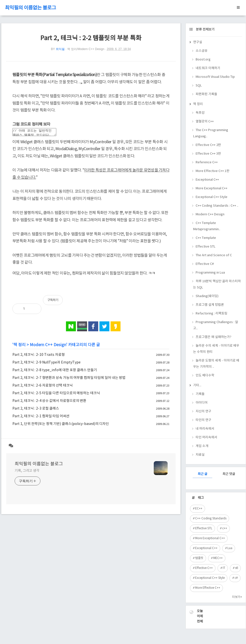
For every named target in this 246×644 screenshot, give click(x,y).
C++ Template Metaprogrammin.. (207, 226)
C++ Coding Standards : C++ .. (217, 206)
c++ (225, 528)
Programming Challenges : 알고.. (216, 325)
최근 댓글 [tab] (229, 474)
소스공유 (202, 51)
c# (236, 578)
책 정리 (19, 346)
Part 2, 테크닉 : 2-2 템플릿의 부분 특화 (91, 38)
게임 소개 (202, 446)
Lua (230, 548)
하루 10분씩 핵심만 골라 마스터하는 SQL (217, 284)
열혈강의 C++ (205, 122)
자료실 (200, 455)
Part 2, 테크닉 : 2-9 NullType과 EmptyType (46, 364)
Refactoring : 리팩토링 (212, 314)
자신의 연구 (203, 411)
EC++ (199, 509)
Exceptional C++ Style (212, 197)
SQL (199, 86)
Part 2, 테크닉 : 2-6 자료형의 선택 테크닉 (43, 387)
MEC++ (218, 558)
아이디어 (202, 403)
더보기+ (237, 597)
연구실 (198, 42)
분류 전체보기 (205, 30)
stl (237, 568)
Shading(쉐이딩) (207, 296)
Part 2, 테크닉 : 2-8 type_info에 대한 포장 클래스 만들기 (55, 372)
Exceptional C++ (207, 180)
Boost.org (203, 60)
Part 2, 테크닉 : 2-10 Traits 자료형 (39, 356)
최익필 (60, 49)
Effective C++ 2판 (208, 145)
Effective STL (206, 247)
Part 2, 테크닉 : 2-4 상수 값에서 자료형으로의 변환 (49, 402)
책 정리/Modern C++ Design (86, 49)
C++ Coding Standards (211, 518)
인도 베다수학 (205, 376)
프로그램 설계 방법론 (210, 305)
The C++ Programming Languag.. (211, 133)
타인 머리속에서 (206, 437)
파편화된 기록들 (206, 94)
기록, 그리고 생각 (27, 472)
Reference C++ (207, 162)
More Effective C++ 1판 (213, 171)
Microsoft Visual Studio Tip (215, 77)
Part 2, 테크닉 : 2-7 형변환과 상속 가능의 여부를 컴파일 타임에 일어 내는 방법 (69, 379)
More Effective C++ (208, 588)
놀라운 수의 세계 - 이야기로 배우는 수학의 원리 (216, 349)
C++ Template (206, 238)
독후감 (200, 113)
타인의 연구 (203, 420)
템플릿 (199, 558)
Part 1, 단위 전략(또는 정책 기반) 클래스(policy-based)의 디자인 (61, 425)
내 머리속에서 (205, 429)
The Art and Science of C (214, 255)
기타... (197, 385)
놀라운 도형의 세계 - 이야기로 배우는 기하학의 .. (216, 364)
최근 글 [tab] (202, 474)
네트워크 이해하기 (208, 68)
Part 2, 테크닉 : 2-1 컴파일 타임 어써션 (41, 418)
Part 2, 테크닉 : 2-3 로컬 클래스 (36, 410)
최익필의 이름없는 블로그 (31, 8)
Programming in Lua (210, 273)
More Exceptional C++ (212, 188)
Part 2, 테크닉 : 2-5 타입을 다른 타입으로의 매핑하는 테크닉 (56, 395)
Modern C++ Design (48, 346)
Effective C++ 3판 (208, 154)
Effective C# (205, 264)
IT (224, 568)
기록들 (200, 394)
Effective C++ (204, 568)
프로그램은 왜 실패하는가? (214, 337)
